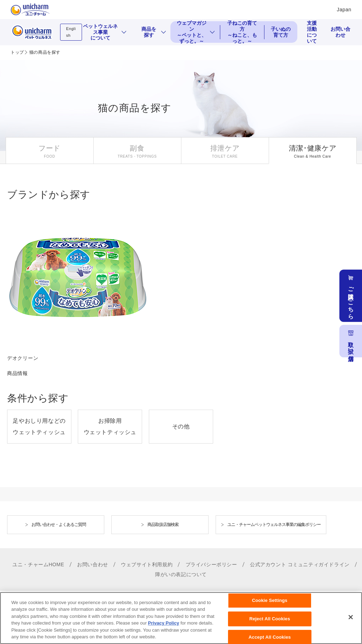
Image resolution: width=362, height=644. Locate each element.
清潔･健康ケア (313, 148)
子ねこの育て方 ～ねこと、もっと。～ (242, 32)
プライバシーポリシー (211, 564)
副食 (137, 148)
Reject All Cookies (270, 624)
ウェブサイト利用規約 (147, 564)
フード (49, 148)
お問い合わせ (340, 32)
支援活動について (312, 32)
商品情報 (17, 373)
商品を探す (149, 32)
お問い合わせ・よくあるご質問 (59, 525)
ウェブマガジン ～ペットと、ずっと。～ (192, 32)
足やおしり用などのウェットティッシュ (39, 426)
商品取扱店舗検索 (163, 525)
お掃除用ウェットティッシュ (110, 426)
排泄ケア (225, 148)
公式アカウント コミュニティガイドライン (300, 564)
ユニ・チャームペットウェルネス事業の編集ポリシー (274, 525)
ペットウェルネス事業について (100, 32)
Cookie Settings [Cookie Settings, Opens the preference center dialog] (270, 606)
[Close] (351, 622)
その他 (181, 426)
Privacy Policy (164, 628)
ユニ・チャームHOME (38, 564)
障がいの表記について (181, 574)
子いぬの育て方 (281, 32)
